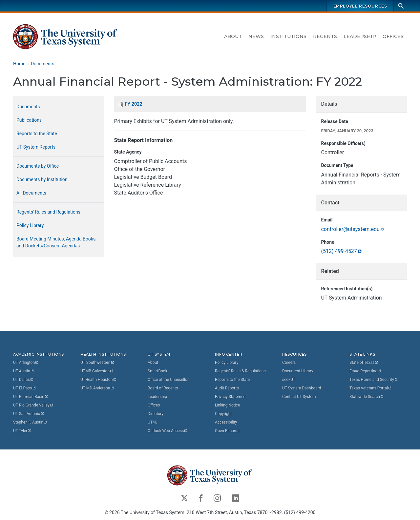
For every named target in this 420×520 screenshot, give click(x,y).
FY (133, 104)
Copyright (223, 413)
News (256, 36)
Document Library (298, 371)
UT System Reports (36, 147)
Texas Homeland (374, 379)
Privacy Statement (231, 396)
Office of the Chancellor (168, 379)
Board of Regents (163, 388)
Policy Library (30, 225)
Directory (156, 413)
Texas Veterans (371, 388)
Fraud (366, 371)
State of (364, 362)
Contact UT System (299, 396)
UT (26, 362)
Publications (29, 120)
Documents (42, 64)
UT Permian (31, 396)
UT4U (152, 422)
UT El (25, 388)
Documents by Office (38, 166)
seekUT (289, 379)
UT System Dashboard (302, 388)
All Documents (31, 193)
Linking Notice (227, 405)
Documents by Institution (42, 179)
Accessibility (226, 422)
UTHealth (99, 379)
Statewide (367, 396)
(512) (342, 251)
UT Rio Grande (33, 405)
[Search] (401, 6)
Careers (289, 362)
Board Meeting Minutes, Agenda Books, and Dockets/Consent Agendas (56, 242)
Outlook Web (168, 430)
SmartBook (157, 371)
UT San (29, 413)
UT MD (97, 388)
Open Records (227, 430)
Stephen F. (30, 422)
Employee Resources (360, 6)
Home (19, 64)
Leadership (360, 36)
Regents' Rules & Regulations (240, 371)
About (233, 36)
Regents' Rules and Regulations (48, 212)
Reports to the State (37, 134)
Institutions (288, 36)
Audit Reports (227, 388)
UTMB (97, 371)
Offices (393, 36)
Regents (325, 36)
